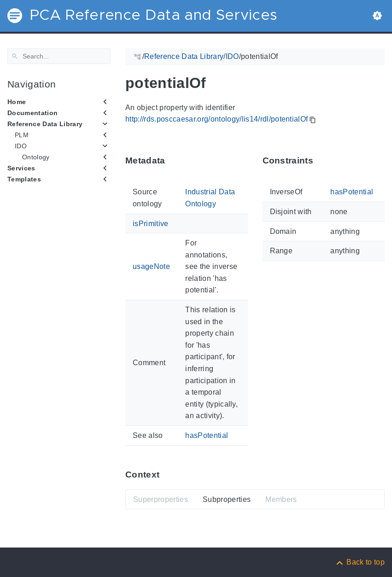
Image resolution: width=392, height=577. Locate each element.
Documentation (32, 113)
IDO (21, 146)
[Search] (59, 56)
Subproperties (227, 499)
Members (281, 499)
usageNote (151, 266)
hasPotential (207, 435)
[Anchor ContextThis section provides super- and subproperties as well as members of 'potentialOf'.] (166, 475)
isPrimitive (151, 223)
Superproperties (161, 499)
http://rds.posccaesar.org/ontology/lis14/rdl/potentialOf (216, 119)
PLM (22, 135)
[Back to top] (360, 562)
